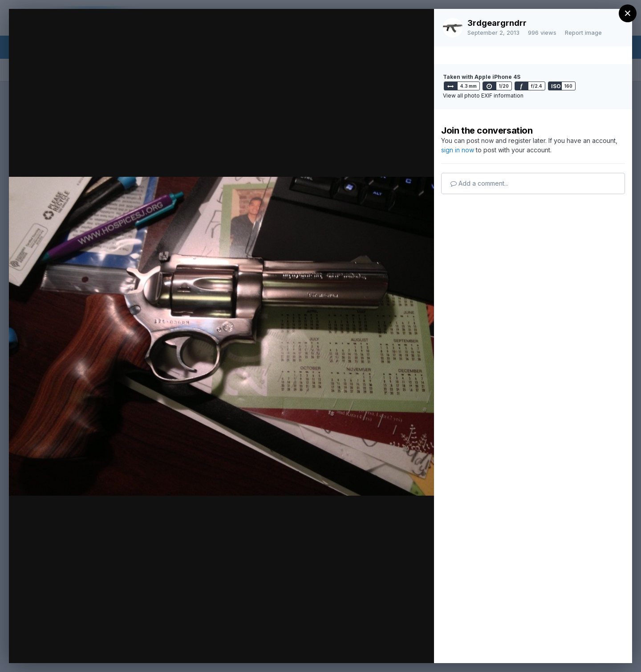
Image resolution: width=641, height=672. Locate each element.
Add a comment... (479, 183)
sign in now (458, 150)
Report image (583, 33)
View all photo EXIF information (483, 96)
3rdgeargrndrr (497, 23)
